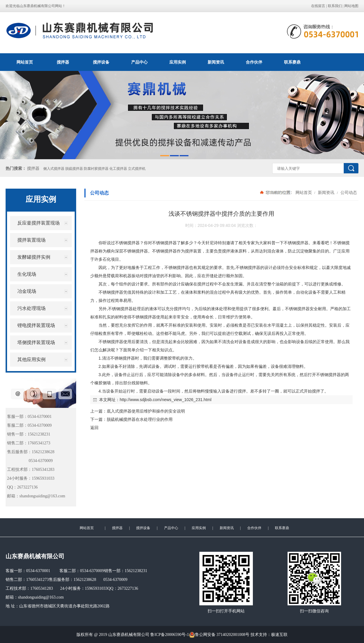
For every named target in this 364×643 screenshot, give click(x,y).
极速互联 (279, 635)
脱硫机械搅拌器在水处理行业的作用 (140, 419)
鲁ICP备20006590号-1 (170, 635)
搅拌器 (63, 62)
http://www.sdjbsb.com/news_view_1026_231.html (166, 400)
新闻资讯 (216, 62)
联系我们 (335, 6)
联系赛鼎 (292, 62)
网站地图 (351, 6)
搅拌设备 (101, 62)
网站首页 (25, 62)
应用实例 (178, 62)
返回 (94, 428)
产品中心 (139, 62)
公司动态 (348, 192)
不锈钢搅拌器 (127, 243)
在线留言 (318, 6)
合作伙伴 (254, 62)
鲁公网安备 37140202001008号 (219, 635)
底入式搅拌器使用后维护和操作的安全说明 (146, 411)
